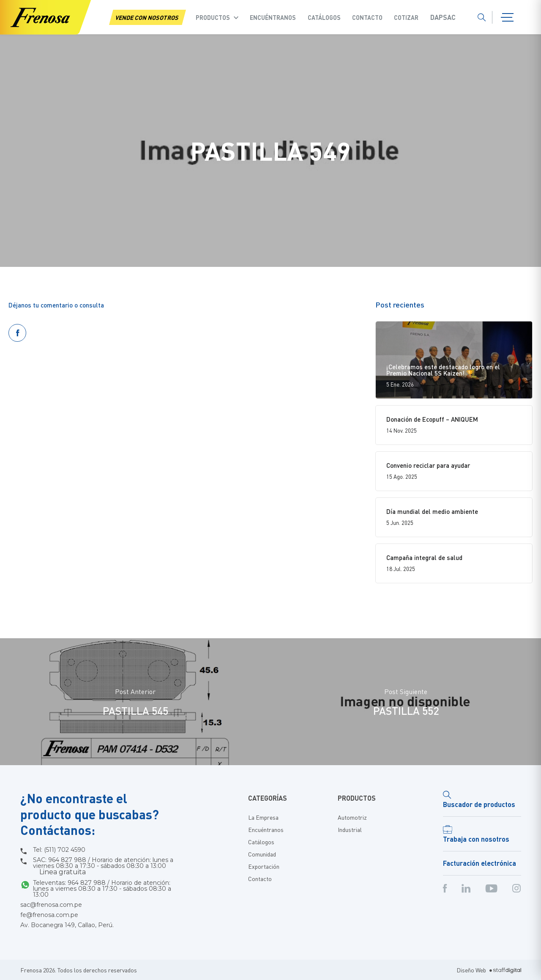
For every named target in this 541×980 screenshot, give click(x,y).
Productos (213, 17)
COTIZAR (406, 17)
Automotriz (352, 817)
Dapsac (443, 17)
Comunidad (262, 854)
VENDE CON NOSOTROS (148, 17)
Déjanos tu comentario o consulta (56, 305)
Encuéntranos (273, 17)
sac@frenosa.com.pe (51, 905)
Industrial (350, 829)
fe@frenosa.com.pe (49, 915)
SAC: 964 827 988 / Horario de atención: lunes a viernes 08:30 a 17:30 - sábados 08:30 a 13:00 (103, 866)
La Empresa (263, 817)
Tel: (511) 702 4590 (59, 850)
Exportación (264, 866)
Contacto (367, 17)
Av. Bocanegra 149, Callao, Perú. (67, 925)
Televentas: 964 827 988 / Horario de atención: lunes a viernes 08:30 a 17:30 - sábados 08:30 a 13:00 (102, 889)
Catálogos (324, 17)
